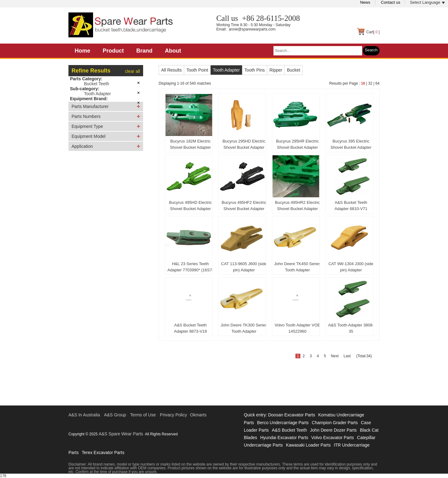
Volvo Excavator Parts (333, 438)
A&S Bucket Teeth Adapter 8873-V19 (190, 328)
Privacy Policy (173, 415)
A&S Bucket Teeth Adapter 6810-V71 (351, 206)
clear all (133, 71)
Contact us (390, 2)
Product (113, 51)
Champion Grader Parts (335, 423)
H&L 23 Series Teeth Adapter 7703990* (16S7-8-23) (190, 268)
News (365, 2)
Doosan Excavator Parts (292, 415)
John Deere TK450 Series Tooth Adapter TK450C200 (297, 268)
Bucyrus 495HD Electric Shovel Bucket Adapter (190, 206)
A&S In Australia (84, 415)
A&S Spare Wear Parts (121, 434)
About (173, 51)
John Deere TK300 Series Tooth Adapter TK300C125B (244, 330)
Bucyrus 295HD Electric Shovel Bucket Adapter (244, 144)
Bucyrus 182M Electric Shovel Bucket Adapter (190, 144)
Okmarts (198, 415)
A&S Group (115, 415)
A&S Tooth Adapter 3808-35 (351, 328)
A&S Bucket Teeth (289, 430)
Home (82, 51)
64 (378, 83)
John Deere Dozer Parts (333, 430)
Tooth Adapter (97, 94)
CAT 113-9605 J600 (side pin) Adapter (244, 267)
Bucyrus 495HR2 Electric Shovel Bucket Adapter (298, 206)
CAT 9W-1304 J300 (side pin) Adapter (351, 267)
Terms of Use (143, 415)
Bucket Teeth (97, 84)
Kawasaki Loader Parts (308, 445)
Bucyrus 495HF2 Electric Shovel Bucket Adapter (244, 206)
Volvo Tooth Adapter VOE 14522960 (297, 328)
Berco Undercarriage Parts (283, 423)
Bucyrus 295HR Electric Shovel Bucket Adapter (297, 144)
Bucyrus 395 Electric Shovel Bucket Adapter (351, 144)
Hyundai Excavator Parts (284, 438)
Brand (144, 51)
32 (370, 83)
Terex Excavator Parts (103, 452)
